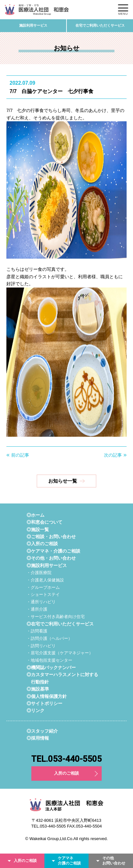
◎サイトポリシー (44, 703)
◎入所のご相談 (42, 544)
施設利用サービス (33, 25)
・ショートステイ (43, 594)
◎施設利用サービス (47, 565)
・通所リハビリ (41, 602)
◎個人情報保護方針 (47, 696)
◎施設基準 (38, 689)
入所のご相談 (66, 773)
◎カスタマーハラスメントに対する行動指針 (62, 678)
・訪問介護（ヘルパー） (49, 638)
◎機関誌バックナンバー (51, 667)
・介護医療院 (39, 573)
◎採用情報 (38, 738)
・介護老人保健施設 (45, 580)
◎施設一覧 (38, 529)
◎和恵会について (44, 522)
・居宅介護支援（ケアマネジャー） (60, 653)
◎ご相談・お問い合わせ (51, 537)
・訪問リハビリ (41, 646)
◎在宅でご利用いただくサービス (60, 624)
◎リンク (35, 710)
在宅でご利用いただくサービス (100, 25)
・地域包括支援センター (49, 660)
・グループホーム (43, 587)
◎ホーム (35, 515)
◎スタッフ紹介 (42, 731)
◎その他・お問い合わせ (51, 558)
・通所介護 (37, 609)
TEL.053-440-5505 (66, 759)
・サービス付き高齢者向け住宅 (56, 617)
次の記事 (113, 455)
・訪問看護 (37, 631)
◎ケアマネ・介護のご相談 (53, 551)
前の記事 (20, 455)
